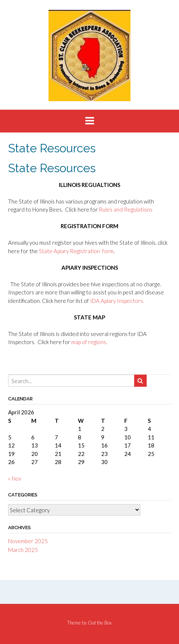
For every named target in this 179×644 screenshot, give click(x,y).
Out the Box (100, 623)
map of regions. (89, 342)
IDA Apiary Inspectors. (117, 301)
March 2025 (23, 550)
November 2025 (28, 541)
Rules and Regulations (126, 209)
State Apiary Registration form (76, 251)
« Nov (15, 478)
